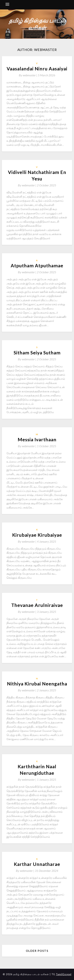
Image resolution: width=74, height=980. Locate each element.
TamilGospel (64, 974)
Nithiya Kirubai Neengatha (37, 684)
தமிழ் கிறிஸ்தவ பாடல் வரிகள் (37, 24)
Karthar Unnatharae (37, 864)
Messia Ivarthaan (37, 439)
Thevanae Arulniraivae (37, 605)
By (28, 75)
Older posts (37, 951)
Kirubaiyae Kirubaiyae (37, 535)
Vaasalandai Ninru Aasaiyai (37, 69)
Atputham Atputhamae (37, 265)
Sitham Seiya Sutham (37, 353)
